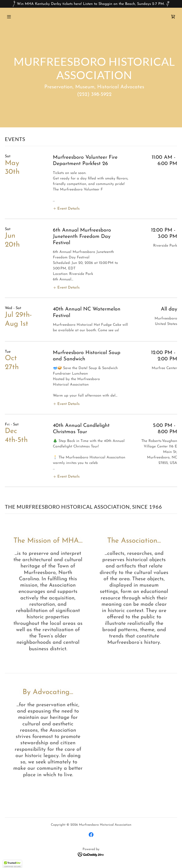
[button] (18, 17)
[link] (173, 17)
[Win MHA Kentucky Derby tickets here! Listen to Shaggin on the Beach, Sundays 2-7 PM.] (91, 4)
